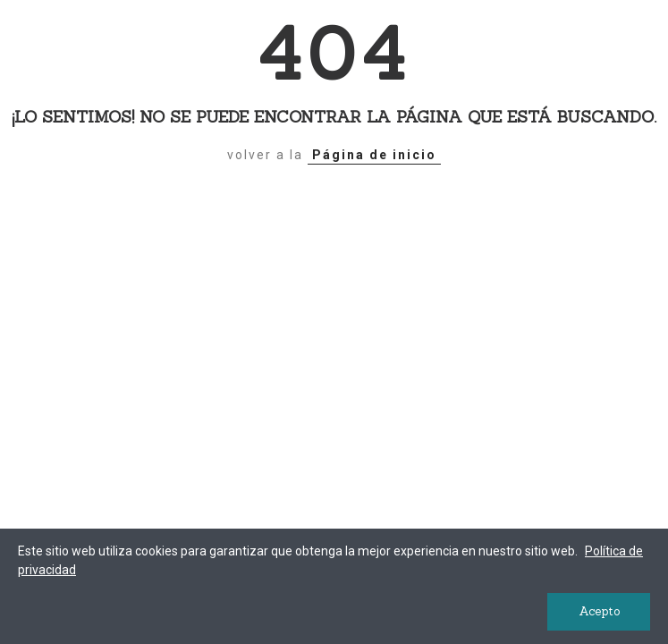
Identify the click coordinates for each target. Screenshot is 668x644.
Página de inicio (374, 155)
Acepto (599, 611)
